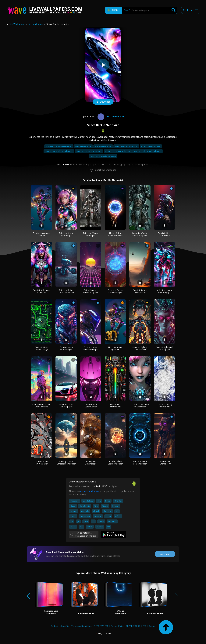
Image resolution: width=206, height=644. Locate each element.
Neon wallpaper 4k (83, 146)
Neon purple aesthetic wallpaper (59, 151)
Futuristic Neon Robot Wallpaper (91, 348)
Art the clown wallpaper (151, 146)
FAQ (145, 626)
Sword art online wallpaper (126, 146)
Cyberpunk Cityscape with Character (42, 405)
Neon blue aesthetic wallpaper (89, 151)
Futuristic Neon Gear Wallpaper (140, 462)
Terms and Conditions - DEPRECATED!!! (90, 626)
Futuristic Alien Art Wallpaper (66, 348)
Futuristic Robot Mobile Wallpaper (66, 291)
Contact (54, 626)
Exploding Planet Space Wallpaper (115, 462)
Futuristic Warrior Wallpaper (91, 234)
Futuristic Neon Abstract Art (115, 405)
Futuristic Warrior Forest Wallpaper (140, 234)
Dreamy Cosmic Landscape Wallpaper (66, 462)
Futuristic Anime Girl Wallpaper (66, 234)
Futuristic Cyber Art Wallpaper (42, 462)
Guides (152, 626)
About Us (65, 626)
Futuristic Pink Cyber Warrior (91, 405)
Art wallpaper (36, 24)
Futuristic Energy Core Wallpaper (115, 291)
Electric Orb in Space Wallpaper (115, 234)
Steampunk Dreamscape (91, 462)
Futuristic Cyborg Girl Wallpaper (140, 348)
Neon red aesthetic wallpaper (118, 151)
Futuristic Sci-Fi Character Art (164, 462)
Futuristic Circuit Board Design (42, 348)
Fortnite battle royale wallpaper (59, 146)
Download (103, 102)
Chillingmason (111, 117)
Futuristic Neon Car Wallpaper (66, 405)
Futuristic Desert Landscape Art (140, 291)
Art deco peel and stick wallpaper (147, 151)
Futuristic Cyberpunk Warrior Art (42, 291)
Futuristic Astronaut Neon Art (42, 234)
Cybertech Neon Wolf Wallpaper (164, 291)
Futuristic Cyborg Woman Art (164, 405)
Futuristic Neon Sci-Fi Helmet (164, 234)
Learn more (165, 554)
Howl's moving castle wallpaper (103, 156)
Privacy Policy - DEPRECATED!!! (126, 626)
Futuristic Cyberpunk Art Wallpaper (164, 348)
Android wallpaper (90, 491)
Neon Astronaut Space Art (115, 348)
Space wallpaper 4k (103, 146)
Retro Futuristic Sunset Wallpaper (91, 291)
